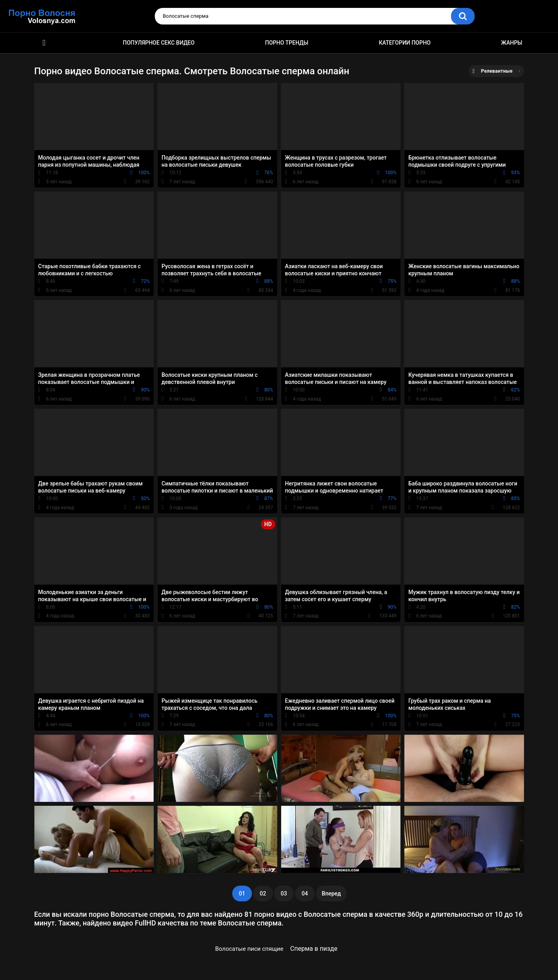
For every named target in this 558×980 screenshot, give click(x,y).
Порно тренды (287, 43)
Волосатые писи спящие (249, 949)
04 (305, 893)
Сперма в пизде (314, 949)
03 (284, 893)
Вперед (331, 893)
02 (263, 893)
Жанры (512, 43)
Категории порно (405, 43)
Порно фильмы (44, 43)
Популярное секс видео (159, 43)
